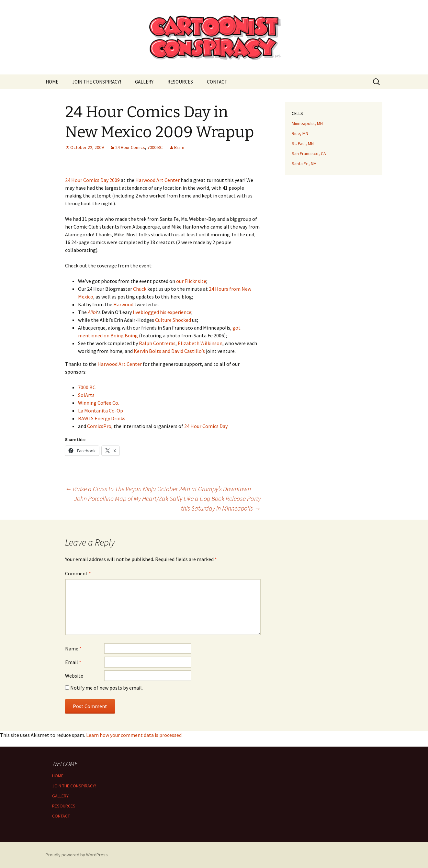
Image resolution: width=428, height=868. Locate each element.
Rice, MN (300, 133)
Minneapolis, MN (307, 123)
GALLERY (144, 82)
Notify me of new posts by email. (107, 688)
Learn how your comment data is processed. (134, 735)
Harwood (123, 304)
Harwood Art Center (158, 180)
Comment (78, 573)
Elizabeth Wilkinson (200, 343)
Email (73, 662)
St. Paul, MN (303, 143)
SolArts (86, 395)
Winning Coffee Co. (99, 403)
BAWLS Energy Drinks (102, 418)
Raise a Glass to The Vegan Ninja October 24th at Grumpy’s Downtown (158, 489)
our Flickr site (191, 281)
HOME (52, 82)
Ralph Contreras (157, 343)
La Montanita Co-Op (101, 411)
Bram (179, 147)
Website (74, 676)
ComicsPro (99, 426)
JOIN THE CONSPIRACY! (97, 82)
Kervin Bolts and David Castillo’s (169, 351)
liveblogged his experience (162, 312)
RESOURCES (180, 82)
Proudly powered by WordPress (77, 855)
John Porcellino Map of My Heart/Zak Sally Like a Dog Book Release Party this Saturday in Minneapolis (167, 503)
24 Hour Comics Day (206, 426)
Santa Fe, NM (304, 163)
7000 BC (155, 147)
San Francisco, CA (309, 153)
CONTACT (217, 82)
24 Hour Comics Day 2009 (92, 180)
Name (73, 648)
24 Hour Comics (130, 147)
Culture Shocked (173, 320)
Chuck (140, 289)
